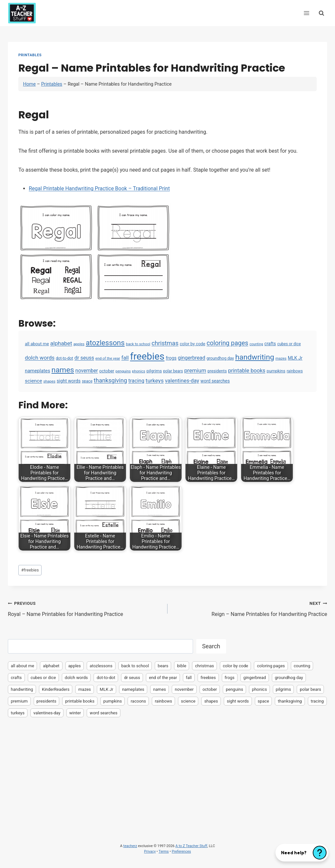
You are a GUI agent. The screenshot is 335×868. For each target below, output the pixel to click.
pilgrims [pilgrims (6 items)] (154, 371)
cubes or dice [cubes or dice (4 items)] (289, 344)
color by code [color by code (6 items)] (192, 344)
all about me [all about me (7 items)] (37, 344)
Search (211, 646)
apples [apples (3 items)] (79, 344)
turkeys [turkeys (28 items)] (155, 381)
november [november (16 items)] (87, 371)
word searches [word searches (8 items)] (215, 381)
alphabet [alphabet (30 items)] (61, 343)
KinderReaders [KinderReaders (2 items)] (56, 689)
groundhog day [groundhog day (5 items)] (220, 358)
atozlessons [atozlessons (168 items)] (105, 343)
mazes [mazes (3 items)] (281, 358)
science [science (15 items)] (34, 381)
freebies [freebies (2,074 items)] (147, 356)
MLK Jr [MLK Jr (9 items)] (295, 358)
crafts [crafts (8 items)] (270, 344)
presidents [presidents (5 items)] (217, 371)
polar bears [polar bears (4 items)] (173, 371)
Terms (164, 851)
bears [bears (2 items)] (163, 666)
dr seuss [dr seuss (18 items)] (84, 358)
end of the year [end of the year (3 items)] (108, 358)
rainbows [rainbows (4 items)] (295, 371)
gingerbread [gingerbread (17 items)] (191, 358)
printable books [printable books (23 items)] (247, 371)
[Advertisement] (167, 771)
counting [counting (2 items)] (256, 344)
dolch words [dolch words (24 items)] (40, 358)
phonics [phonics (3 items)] (139, 371)
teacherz (130, 846)
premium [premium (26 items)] (195, 370)
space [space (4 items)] (87, 381)
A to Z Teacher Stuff (191, 846)
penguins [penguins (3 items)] (123, 371)
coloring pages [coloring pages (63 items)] (227, 343)
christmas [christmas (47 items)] (165, 343)
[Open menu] (306, 13)
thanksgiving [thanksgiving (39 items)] (111, 380)
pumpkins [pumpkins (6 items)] (276, 371)
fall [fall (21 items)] (125, 358)
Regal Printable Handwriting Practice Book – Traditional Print (99, 188)
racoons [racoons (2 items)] (138, 701)
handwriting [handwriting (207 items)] (255, 357)
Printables (30, 55)
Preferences (181, 851)
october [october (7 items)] (107, 371)
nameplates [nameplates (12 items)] (37, 371)
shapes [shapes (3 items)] (50, 381)
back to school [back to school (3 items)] (138, 344)
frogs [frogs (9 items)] (171, 358)
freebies (30, 570)
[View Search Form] (321, 13)
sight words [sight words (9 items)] (69, 381)
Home (29, 84)
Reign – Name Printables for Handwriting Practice (250, 608)
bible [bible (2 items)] (182, 666)
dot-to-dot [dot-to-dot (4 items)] (65, 358)
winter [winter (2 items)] (75, 713)
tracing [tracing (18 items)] (136, 381)
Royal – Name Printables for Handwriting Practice (85, 608)
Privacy (150, 851)
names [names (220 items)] (63, 370)
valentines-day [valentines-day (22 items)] (182, 381)
